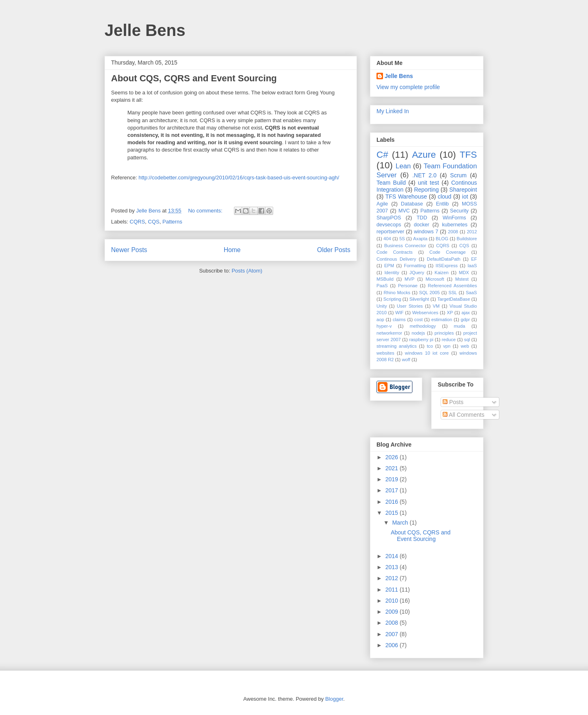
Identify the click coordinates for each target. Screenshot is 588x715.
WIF (400, 313)
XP (450, 313)
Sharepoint (463, 190)
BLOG (442, 239)
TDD (422, 218)
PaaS (382, 286)
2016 (393, 502)
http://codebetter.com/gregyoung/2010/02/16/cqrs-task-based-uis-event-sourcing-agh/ (239, 178)
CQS (154, 222)
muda (459, 326)
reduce (449, 340)
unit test (429, 183)
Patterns (172, 222)
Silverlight (419, 299)
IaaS (472, 266)
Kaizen (441, 273)
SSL (453, 293)
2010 (393, 601)
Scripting (392, 299)
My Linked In (393, 111)
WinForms (454, 218)
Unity (382, 306)
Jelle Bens (145, 30)
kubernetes (454, 225)
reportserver (390, 232)
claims (399, 320)
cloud (444, 197)
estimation (442, 320)
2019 (393, 479)
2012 (472, 232)
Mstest (462, 279)
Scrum (458, 175)
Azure (424, 155)
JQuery (417, 273)
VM (436, 306)
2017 (393, 490)
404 (387, 239)
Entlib (443, 204)
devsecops (389, 225)
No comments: (206, 211)
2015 (393, 513)
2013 (393, 567)
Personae (408, 286)
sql (467, 340)
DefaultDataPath (443, 259)
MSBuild (385, 279)
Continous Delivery (396, 259)
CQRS (138, 222)
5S (402, 239)
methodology (423, 326)
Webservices (425, 313)
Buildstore (467, 239)
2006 (393, 645)
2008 (453, 232)
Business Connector (405, 246)
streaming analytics (396, 346)
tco (430, 346)
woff (406, 360)
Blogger (334, 699)
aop (380, 320)
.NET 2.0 (424, 175)
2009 (393, 612)
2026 (393, 457)
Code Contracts (394, 252)
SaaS (471, 293)
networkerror (389, 333)
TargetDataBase (454, 299)
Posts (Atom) (247, 271)
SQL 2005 (429, 293)
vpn (447, 346)
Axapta (420, 239)
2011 (393, 590)
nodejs (418, 333)
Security (459, 211)
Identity (392, 273)
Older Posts (334, 250)
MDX (464, 273)
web (465, 346)
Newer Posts (129, 250)
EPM (389, 266)
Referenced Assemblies (452, 286)
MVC (404, 211)
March (401, 523)
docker (421, 225)
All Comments (463, 415)
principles (444, 333)
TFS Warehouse (406, 197)
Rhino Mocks (397, 293)
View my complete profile (408, 87)
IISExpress (447, 266)
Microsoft (435, 279)
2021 (393, 468)
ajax (466, 313)
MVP (410, 279)
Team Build (391, 183)
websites (385, 353)
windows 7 (426, 232)
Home (232, 250)
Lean (403, 166)
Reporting (427, 190)
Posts (453, 402)
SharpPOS (389, 218)
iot (465, 197)
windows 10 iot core (427, 353)
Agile (382, 204)
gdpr (465, 320)
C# (382, 155)
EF (474, 259)
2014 (393, 556)
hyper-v (384, 326)
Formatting (415, 266)
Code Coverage (448, 252)
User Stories (410, 306)
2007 (393, 634)
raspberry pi (421, 340)
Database (412, 204)
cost (419, 320)
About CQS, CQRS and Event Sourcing (194, 78)
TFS (468, 155)
